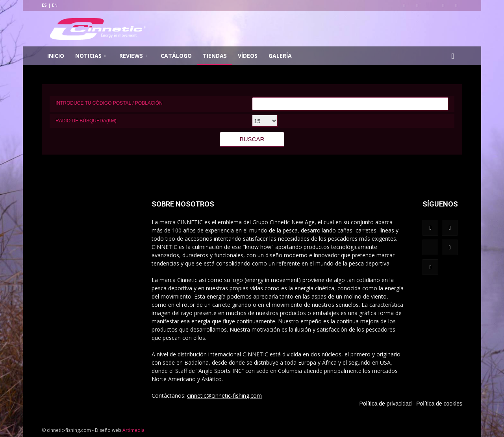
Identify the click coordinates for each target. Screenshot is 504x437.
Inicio (56, 56)
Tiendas (215, 56)
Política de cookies (439, 404)
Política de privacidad (386, 404)
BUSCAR (252, 139)
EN (55, 5)
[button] (453, 56)
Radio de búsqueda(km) (86, 121)
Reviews (133, 56)
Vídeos (248, 56)
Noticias (90, 56)
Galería (280, 56)
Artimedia (133, 430)
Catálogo (176, 56)
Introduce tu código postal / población (109, 103)
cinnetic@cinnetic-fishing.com (224, 396)
